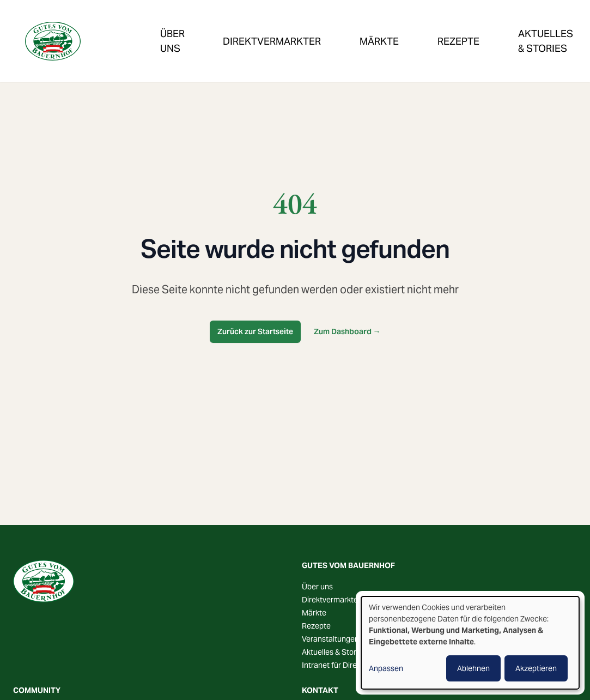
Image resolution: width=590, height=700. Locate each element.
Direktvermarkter (237, 29)
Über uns (317, 587)
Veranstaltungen (525, 29)
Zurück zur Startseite (255, 331)
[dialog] (470, 643)
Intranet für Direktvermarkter (352, 665)
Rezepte (375, 29)
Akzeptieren (536, 668)
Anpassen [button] (386, 668)
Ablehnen (473, 668)
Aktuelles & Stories (334, 652)
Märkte (318, 29)
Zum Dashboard (347, 331)
